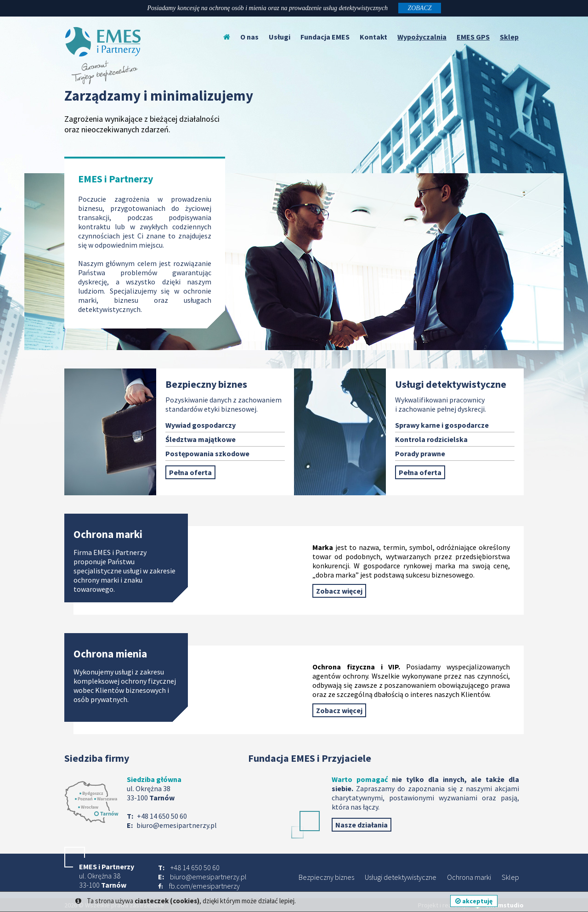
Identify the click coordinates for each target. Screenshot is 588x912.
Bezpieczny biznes (326, 877)
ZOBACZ (419, 8)
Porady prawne (420, 453)
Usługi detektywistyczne (401, 877)
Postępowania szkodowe (207, 453)
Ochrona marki (469, 877)
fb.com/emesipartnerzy (204, 886)
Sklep (510, 877)
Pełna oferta (190, 472)
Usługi (280, 37)
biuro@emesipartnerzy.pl (177, 825)
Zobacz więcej (339, 591)
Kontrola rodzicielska (431, 439)
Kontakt (373, 37)
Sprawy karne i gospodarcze (442, 425)
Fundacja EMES (325, 37)
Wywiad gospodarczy (201, 425)
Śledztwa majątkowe (201, 439)
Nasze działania (362, 825)
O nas (249, 37)
